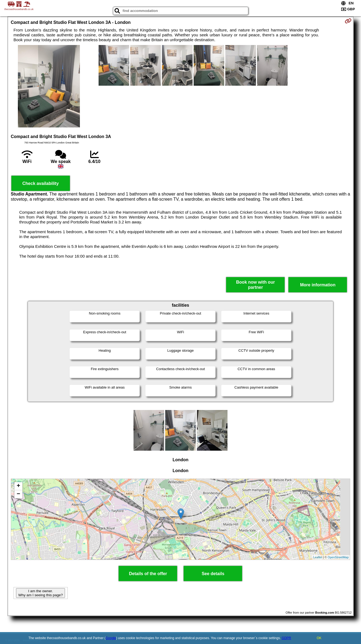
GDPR (286, 638)
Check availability (41, 183)
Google (111, 638)
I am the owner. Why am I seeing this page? (40, 593)
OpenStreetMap (338, 557)
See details (213, 574)
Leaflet (318, 557)
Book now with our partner (256, 285)
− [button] (19, 494)
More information (318, 285)
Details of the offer (148, 574)
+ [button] (19, 486)
